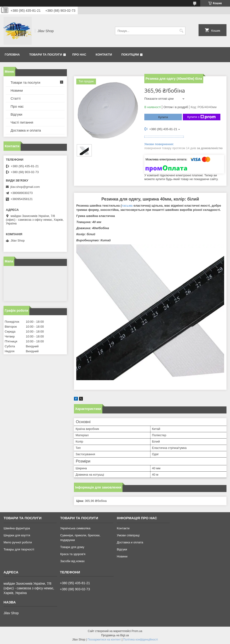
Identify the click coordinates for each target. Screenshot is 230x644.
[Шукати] (181, 31)
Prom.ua (137, 631)
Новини (17, 90)
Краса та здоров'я (73, 554)
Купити (163, 117)
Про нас (79, 55)
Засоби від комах (72, 561)
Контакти (104, 55)
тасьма (127, 206)
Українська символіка (75, 528)
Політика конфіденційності (141, 640)
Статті (16, 98)
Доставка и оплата (26, 130)
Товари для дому (72, 547)
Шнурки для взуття (17, 535)
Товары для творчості (19, 549)
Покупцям (130, 55)
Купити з (201, 117)
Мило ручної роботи (18, 542)
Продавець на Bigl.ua (115, 635)
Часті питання (22, 122)
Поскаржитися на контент (104, 640)
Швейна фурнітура (17, 528)
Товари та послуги (46, 55)
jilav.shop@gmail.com (25, 187)
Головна (12, 55)
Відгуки (16, 114)
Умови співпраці (128, 535)
